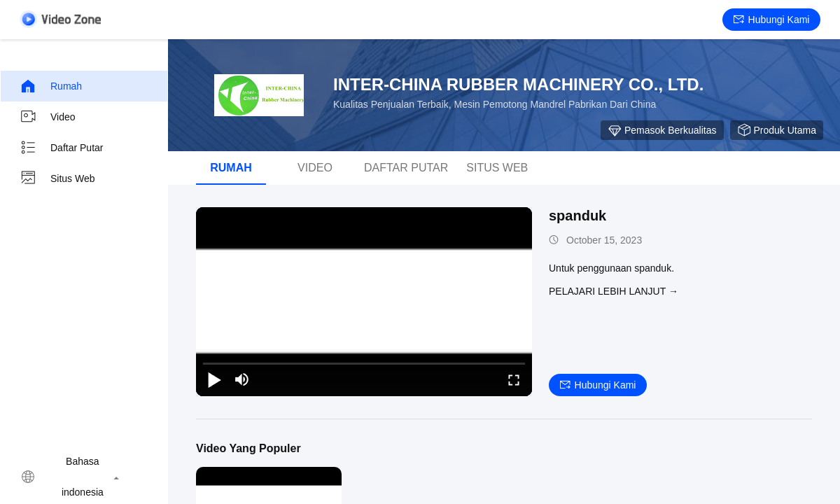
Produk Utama (777, 130)
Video (48, 117)
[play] (364, 302)
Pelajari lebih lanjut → (614, 291)
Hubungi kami (772, 20)
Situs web (57, 178)
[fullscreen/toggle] (514, 379)
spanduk (577, 216)
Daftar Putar (61, 148)
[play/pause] (214, 379)
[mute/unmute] (242, 379)
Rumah (51, 86)
